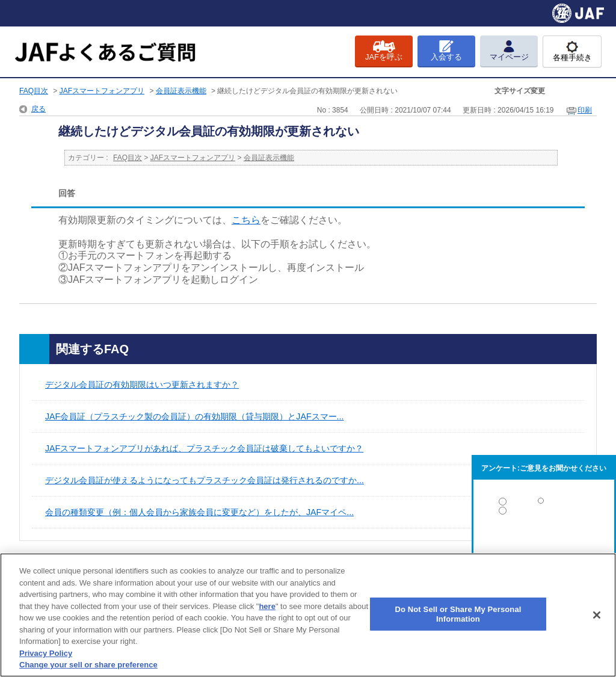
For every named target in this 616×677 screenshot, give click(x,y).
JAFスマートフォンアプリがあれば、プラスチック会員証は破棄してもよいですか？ (204, 448)
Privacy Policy (46, 653)
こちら (246, 220)
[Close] (597, 615)
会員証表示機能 (181, 91)
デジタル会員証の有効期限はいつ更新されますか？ (142, 385)
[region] (308, 615)
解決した (544, 504)
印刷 (585, 110)
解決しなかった (544, 544)
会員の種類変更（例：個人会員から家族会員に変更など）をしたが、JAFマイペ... (199, 512)
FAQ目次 (34, 91)
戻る (38, 109)
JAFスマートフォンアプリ (102, 91)
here (267, 606)
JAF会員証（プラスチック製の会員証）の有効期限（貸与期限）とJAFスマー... (194, 416)
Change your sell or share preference (88, 665)
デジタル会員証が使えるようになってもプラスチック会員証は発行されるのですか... (205, 480)
